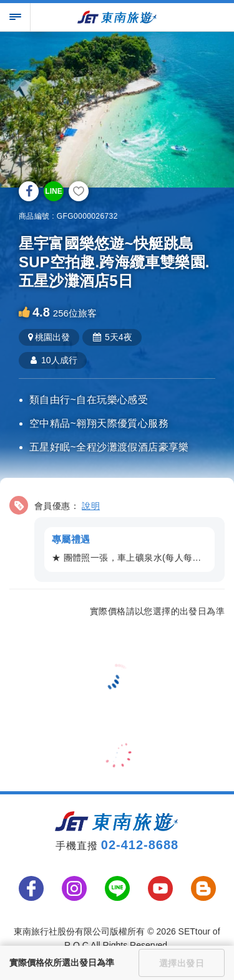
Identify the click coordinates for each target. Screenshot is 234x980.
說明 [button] (91, 506)
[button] (117, 537)
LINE (53, 191)
